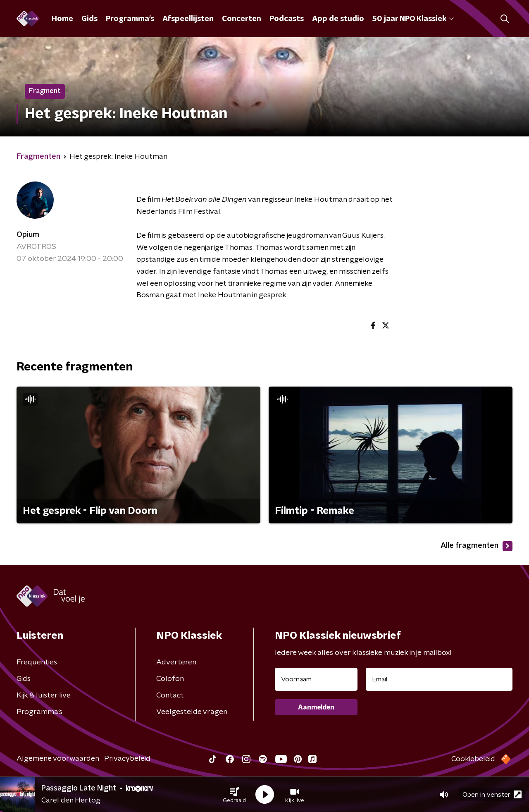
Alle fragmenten (477, 546)
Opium (28, 235)
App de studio (338, 19)
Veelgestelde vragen (192, 712)
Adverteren (176, 662)
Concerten (242, 19)
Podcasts (287, 19)
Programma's (130, 19)
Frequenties (37, 662)
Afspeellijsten (188, 19)
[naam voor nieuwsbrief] (316, 679)
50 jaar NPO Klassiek (413, 19)
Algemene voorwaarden (58, 759)
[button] (234, 795)
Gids (89, 19)
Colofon (170, 679)
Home (62, 19)
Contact (170, 695)
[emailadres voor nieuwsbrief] (439, 679)
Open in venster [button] (492, 794)
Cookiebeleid (473, 759)
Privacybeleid (127, 759)
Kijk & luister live (44, 695)
